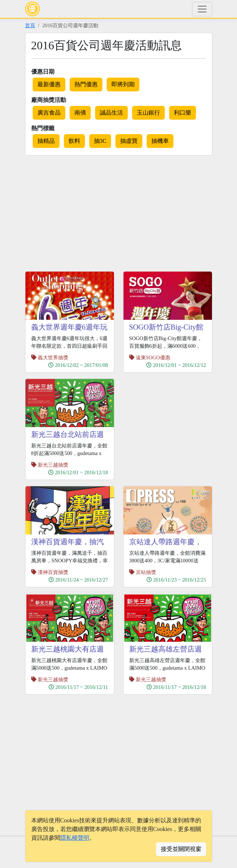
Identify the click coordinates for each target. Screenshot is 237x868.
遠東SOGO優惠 (153, 357)
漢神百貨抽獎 (53, 572)
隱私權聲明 (75, 838)
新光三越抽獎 (53, 465)
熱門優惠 (86, 84)
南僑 (80, 113)
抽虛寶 (129, 141)
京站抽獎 (146, 572)
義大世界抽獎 (53, 357)
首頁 (30, 25)
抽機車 (160, 141)
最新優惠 (49, 84)
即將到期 (123, 84)
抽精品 (46, 141)
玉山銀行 (148, 113)
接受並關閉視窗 (181, 849)
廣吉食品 (49, 113)
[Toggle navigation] (202, 9)
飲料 (74, 141)
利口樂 (183, 113)
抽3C (100, 141)
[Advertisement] (86, 212)
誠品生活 (111, 113)
